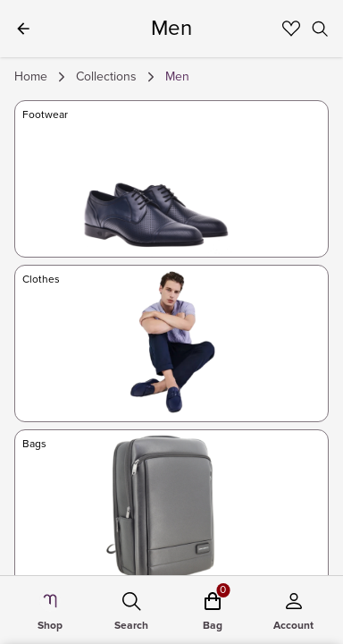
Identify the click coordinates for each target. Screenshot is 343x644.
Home (31, 76)
